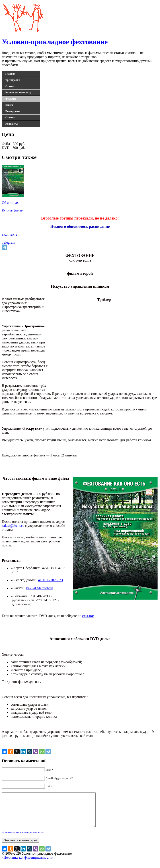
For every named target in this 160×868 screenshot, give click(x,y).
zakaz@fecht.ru (13, 526)
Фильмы (11, 99)
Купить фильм (13, 210)
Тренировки (13, 80)
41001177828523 (50, 580)
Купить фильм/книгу (18, 92)
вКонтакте (10, 234)
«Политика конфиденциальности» (23, 839)
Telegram (8, 242)
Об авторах (10, 203)
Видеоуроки (12, 111)
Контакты (11, 124)
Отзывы (10, 117)
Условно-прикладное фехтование (55, 42)
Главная (10, 74)
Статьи (10, 86)
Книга (9, 105)
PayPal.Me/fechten (40, 588)
